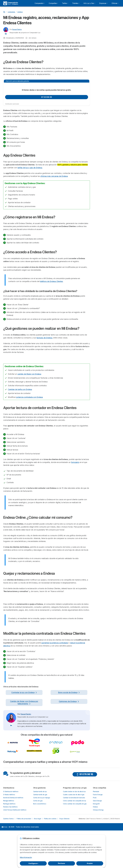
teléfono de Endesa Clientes (51, 281)
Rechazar (61, 863)
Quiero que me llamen (105, 39)
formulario (75, 513)
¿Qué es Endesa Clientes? (103, 53)
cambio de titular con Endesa (29, 425)
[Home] (4, 12)
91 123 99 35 (47, 97)
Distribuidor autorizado (12, 104)
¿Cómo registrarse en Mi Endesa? (106, 60)
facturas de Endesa (44, 338)
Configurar (33, 863)
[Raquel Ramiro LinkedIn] (6, 34)
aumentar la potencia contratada (55, 777)
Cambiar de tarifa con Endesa (20, 440)
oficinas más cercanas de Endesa (54, 176)
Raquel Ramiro (17, 29)
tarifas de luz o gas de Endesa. (30, 168)
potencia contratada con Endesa (29, 448)
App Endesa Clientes (102, 57)
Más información (26, 857)
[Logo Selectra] (11, 3)
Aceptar (90, 863)
